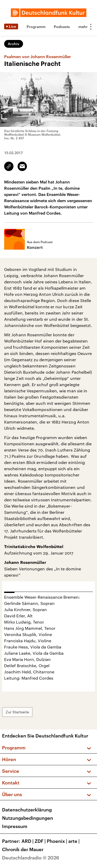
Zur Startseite (17, 712)
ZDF (41, 841)
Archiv (14, 44)
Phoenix (58, 841)
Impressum (15, 826)
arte (74, 841)
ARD (28, 841)
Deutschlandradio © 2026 (31, 858)
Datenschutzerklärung (27, 810)
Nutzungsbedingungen (28, 818)
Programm (36, 27)
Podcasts (62, 27)
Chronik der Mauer (23, 849)
